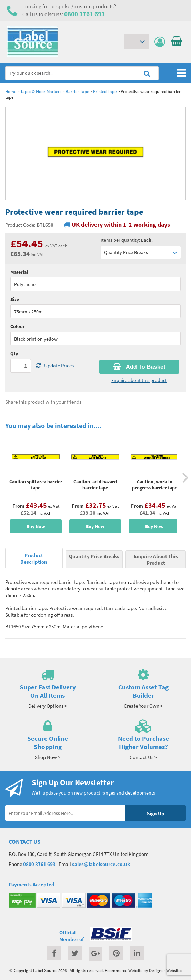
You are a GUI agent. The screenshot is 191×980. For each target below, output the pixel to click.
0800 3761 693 (84, 14)
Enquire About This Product (156, 559)
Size (15, 299)
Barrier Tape (77, 91)
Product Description (34, 558)
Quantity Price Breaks (141, 252)
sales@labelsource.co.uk (101, 864)
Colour (18, 326)
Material (19, 272)
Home (11, 91)
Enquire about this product (139, 380)
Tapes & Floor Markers (41, 91)
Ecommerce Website (124, 970)
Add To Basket (139, 367)
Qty (14, 354)
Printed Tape (105, 91)
